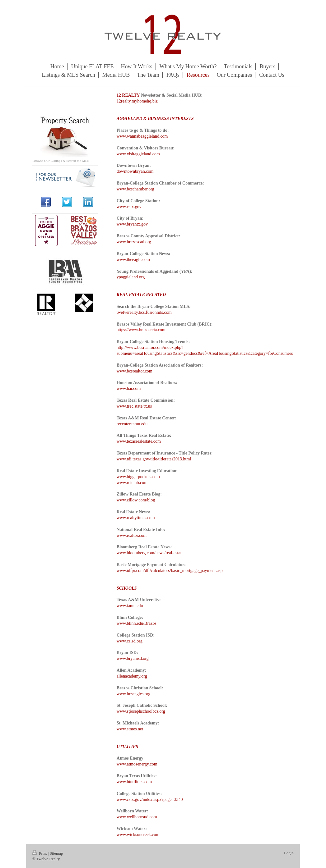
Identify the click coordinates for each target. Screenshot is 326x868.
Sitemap (56, 853)
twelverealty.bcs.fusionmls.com (144, 312)
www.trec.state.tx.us (134, 406)
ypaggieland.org (131, 277)
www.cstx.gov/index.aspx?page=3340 (150, 799)
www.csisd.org (130, 641)
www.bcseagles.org (133, 694)
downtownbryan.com (135, 171)
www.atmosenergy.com (137, 764)
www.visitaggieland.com (138, 154)
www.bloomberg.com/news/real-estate (150, 553)
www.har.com (129, 388)
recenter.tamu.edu (132, 424)
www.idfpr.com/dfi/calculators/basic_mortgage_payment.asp (170, 571)
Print (40, 853)
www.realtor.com (132, 535)
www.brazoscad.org (134, 242)
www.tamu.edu (130, 606)
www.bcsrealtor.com (135, 371)
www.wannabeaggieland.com (142, 136)
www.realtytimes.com (136, 518)
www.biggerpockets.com (138, 477)
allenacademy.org (132, 676)
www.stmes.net (130, 729)
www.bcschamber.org (135, 189)
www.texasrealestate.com (139, 441)
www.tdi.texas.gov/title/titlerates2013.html (154, 459)
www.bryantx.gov (132, 224)
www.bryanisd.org (133, 658)
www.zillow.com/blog (136, 500)
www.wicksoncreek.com (138, 835)
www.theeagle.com (133, 260)
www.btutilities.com (134, 782)
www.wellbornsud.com (137, 817)
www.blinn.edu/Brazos (137, 623)
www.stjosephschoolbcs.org (141, 711)
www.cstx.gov (129, 207)
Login (289, 853)
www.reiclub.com (132, 483)
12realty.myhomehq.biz (137, 101)
